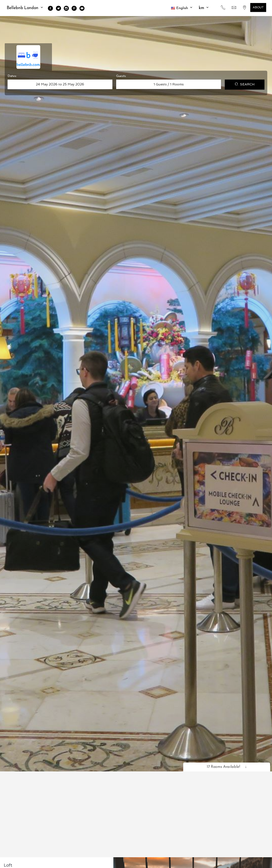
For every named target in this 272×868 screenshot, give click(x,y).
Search (245, 85)
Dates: (12, 76)
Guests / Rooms (169, 84)
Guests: (121, 76)
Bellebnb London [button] (25, 8)
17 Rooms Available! (227, 767)
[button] (182, 8)
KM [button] (204, 8)
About (258, 7)
